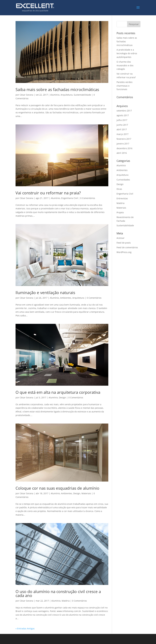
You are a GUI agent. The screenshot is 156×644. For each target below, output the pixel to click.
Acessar (121, 238)
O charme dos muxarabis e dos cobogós (125, 65)
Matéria (66, 601)
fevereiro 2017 (124, 139)
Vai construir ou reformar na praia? (48, 193)
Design (62, 397)
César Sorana (26, 95)
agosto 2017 (123, 115)
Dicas (119, 189)
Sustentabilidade (82, 95)
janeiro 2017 (123, 144)
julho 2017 (122, 120)
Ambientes (66, 298)
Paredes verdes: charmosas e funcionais (125, 86)
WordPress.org (124, 252)
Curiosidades (123, 180)
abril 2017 (122, 129)
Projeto (120, 212)
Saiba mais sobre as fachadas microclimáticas (57, 89)
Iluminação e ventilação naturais (45, 293)
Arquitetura (67, 95)
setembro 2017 (124, 111)
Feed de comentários (127, 247)
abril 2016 (122, 153)
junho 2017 (122, 125)
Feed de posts (124, 243)
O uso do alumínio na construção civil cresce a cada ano (58, 593)
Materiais (86, 493)
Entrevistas (122, 198)
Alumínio (55, 95)
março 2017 (122, 134)
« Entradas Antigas (25, 629)
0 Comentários (88, 198)
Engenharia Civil (70, 198)
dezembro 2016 (124, 148)
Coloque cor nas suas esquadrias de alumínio (57, 488)
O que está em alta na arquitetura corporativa (58, 392)
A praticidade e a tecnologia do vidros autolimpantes (127, 53)
